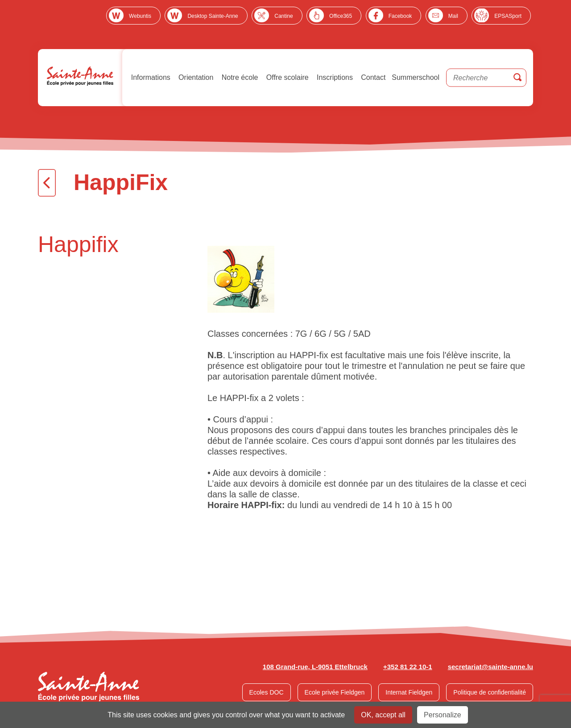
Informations (149, 77)
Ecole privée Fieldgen (335, 692)
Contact (372, 77)
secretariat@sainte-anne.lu (490, 667)
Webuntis (140, 16)
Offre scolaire (286, 77)
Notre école (239, 77)
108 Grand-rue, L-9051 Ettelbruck (315, 667)
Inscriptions (334, 77)
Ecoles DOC (267, 692)
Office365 (341, 16)
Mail (453, 16)
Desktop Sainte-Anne (213, 16)
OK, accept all (383, 715)
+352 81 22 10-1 (408, 667)
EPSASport (508, 16)
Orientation (195, 77)
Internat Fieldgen (409, 692)
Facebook (400, 16)
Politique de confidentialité (490, 692)
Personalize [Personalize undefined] (443, 715)
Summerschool (416, 77)
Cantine (283, 16)
